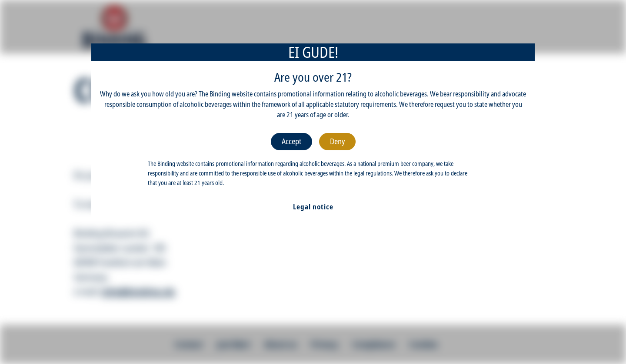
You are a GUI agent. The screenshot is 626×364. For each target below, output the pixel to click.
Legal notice (313, 207)
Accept (291, 141)
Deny (337, 141)
